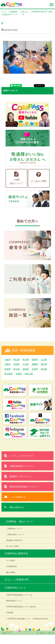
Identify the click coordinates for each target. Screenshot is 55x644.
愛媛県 (35, 364)
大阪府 (7, 360)
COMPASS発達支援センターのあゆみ (21, 607)
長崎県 (7, 369)
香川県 (26, 360)
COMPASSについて (15, 588)
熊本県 (44, 364)
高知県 (17, 364)
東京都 (17, 369)
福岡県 (35, 360)
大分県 (26, 364)
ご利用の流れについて (15, 534)
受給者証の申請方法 (14, 540)
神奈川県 (29, 374)
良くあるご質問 (12, 546)
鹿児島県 (9, 374)
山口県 (44, 360)
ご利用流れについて (16, 178)
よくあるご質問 (39, 177)
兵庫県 (7, 364)
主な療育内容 (11, 566)
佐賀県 (35, 369)
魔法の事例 (11, 572)
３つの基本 (11, 561)
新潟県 (44, 369)
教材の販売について (14, 601)
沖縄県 (19, 374)
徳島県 (26, 369)
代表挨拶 (10, 613)
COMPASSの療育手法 (16, 554)
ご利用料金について (14, 529)
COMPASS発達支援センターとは (19, 595)
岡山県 (17, 360)
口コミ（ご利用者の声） (18, 580)
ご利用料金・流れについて (19, 521)
